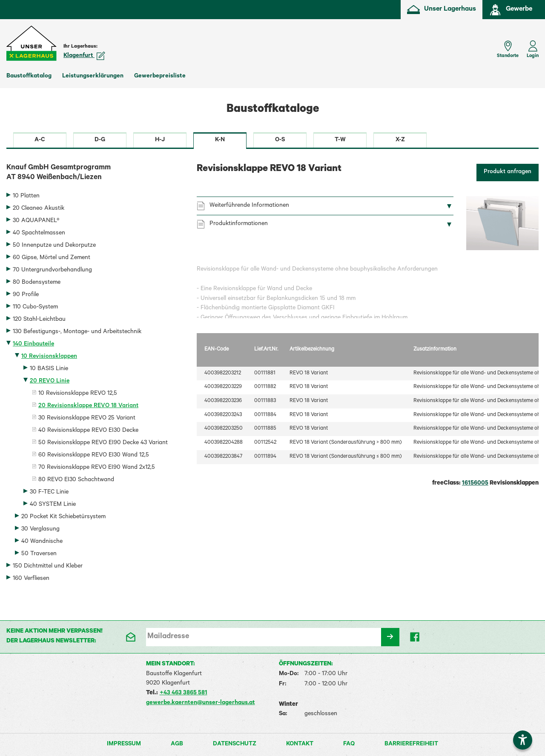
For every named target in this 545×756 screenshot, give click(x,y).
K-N (220, 140)
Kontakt (300, 745)
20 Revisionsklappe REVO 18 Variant (88, 406)
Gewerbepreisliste (160, 77)
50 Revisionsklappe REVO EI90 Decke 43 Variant (103, 443)
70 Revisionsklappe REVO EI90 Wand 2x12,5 (97, 468)
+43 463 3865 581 (184, 693)
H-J (160, 140)
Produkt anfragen (508, 172)
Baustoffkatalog (29, 77)
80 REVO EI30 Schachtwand (76, 480)
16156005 (475, 484)
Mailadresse (168, 637)
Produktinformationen (239, 224)
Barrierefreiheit (411, 745)
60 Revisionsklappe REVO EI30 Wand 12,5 (94, 456)
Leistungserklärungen (93, 77)
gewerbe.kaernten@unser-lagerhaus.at (201, 703)
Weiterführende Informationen (249, 206)
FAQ (349, 745)
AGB (177, 745)
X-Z (400, 140)
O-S (280, 140)
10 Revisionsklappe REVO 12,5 (78, 394)
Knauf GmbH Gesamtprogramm (95, 174)
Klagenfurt (84, 56)
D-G (100, 140)
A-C (40, 140)
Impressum (124, 745)
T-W (340, 140)
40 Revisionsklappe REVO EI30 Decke (88, 431)
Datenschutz (235, 745)
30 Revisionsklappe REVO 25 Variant (87, 419)
